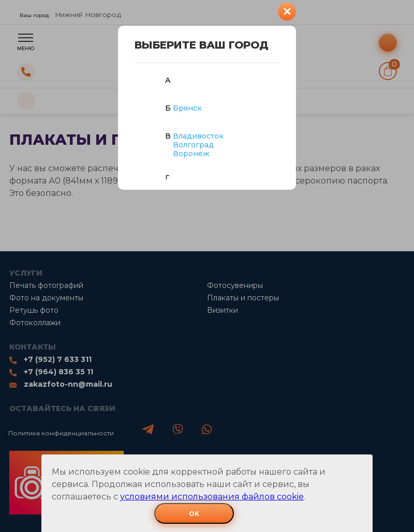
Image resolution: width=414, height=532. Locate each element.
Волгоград (193, 145)
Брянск (187, 108)
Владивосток (198, 136)
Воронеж (191, 154)
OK (194, 514)
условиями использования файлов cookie (212, 497)
